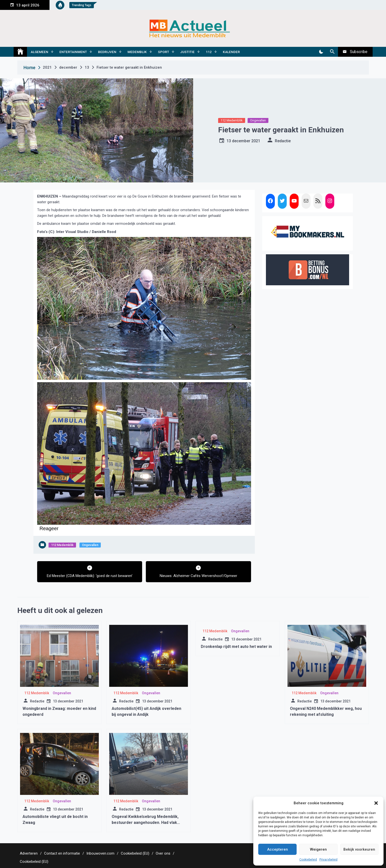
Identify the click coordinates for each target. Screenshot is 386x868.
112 (209, 52)
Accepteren (278, 849)
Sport (164, 52)
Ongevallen (258, 120)
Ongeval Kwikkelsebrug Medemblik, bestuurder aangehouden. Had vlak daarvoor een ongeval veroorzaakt (145, 823)
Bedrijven (107, 52)
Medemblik (137, 52)
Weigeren (318, 849)
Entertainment (73, 52)
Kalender (231, 52)
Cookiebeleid (308, 860)
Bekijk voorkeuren (359, 849)
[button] (376, 803)
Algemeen (39, 52)
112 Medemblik (232, 120)
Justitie (187, 52)
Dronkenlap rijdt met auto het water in (236, 647)
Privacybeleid (328, 860)
